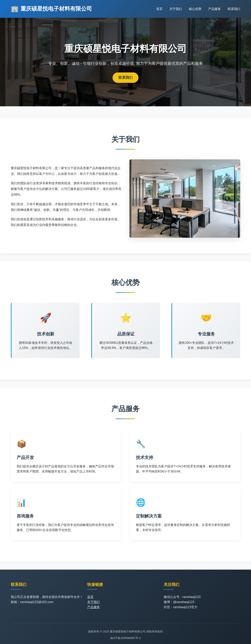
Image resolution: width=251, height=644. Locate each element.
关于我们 (176, 9)
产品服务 (215, 9)
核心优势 (195, 9)
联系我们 (234, 9)
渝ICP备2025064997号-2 (125, 638)
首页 (159, 9)
